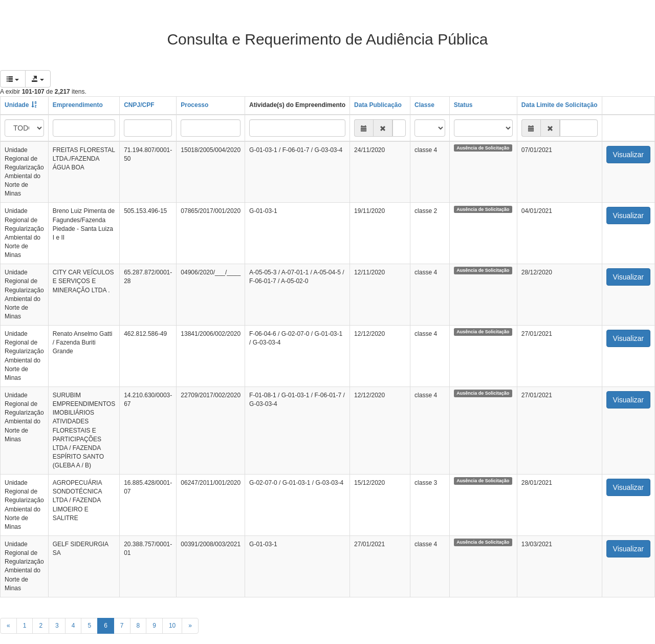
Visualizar (628, 155)
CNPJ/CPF (139, 105)
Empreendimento (78, 105)
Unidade (17, 105)
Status (463, 105)
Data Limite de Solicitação (560, 105)
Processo (194, 105)
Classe (424, 105)
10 (172, 626)
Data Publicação (378, 105)
